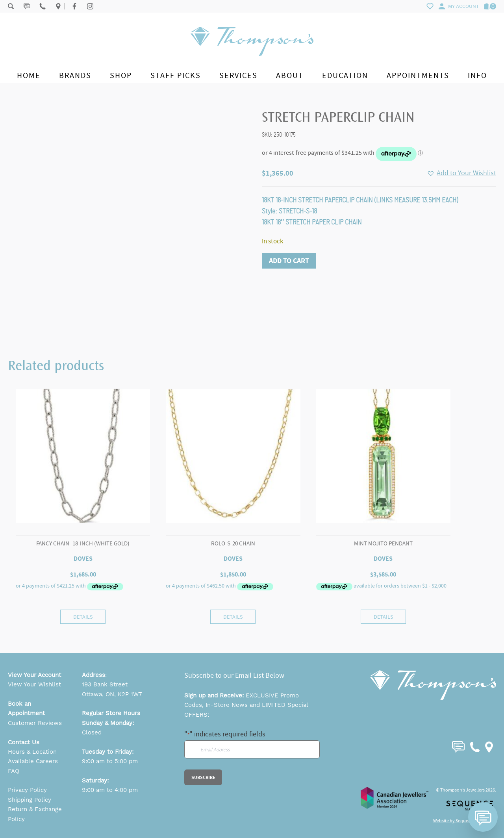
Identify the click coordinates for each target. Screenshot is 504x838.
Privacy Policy (27, 790)
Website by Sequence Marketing (465, 821)
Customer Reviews (35, 723)
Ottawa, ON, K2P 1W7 (112, 694)
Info (477, 75)
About (290, 75)
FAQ (14, 771)
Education (345, 75)
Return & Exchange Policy (35, 814)
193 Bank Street (105, 684)
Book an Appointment (26, 708)
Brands (75, 75)
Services (238, 75)
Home (29, 75)
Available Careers (33, 761)
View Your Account (34, 675)
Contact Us (24, 742)
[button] (461, 173)
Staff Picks (176, 75)
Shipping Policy (30, 800)
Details (83, 617)
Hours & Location (32, 752)
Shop (121, 75)
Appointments (418, 75)
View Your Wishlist (34, 684)
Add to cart (289, 261)
